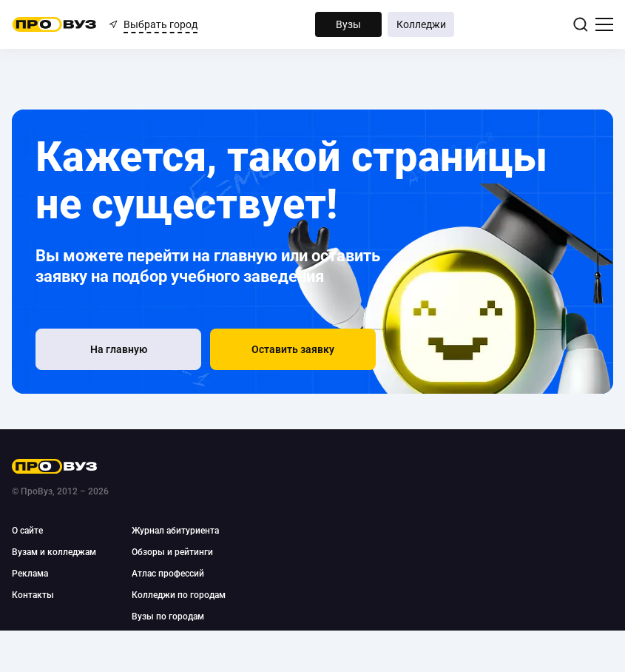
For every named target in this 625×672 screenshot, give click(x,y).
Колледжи (421, 24)
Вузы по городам (168, 616)
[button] (293, 349)
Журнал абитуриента (175, 531)
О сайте (27, 531)
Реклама (30, 574)
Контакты (33, 595)
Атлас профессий (168, 574)
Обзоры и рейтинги (172, 552)
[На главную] (118, 349)
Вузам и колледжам (54, 552)
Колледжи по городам (179, 595)
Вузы (348, 24)
